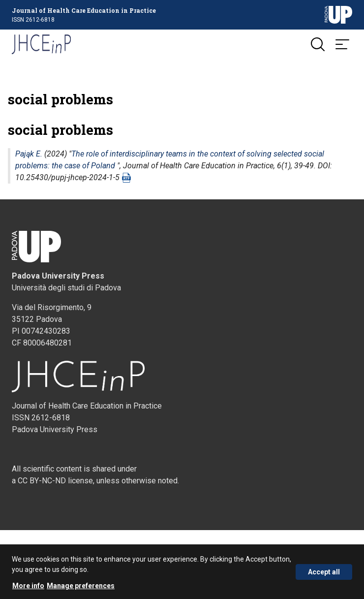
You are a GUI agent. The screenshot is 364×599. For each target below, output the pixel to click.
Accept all (324, 574)
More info (28, 588)
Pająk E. (29, 154)
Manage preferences (81, 588)
